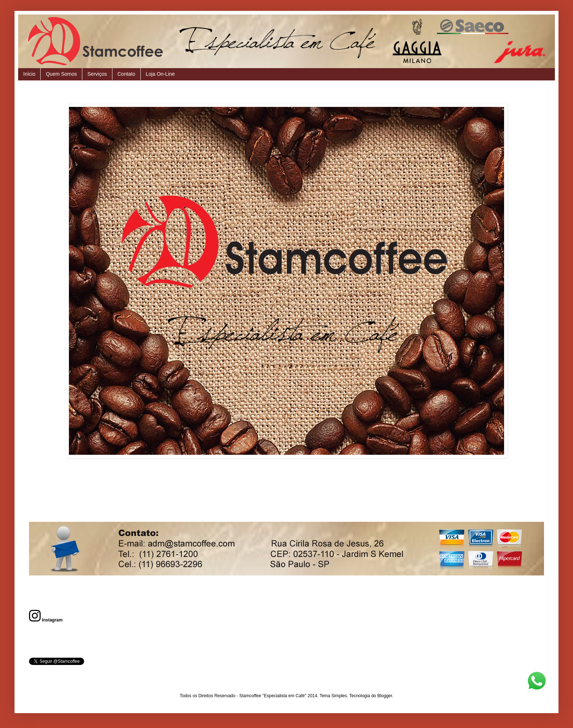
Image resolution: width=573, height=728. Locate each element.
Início (29, 74)
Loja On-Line (160, 74)
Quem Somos (61, 74)
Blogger (385, 696)
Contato (126, 74)
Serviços (97, 74)
